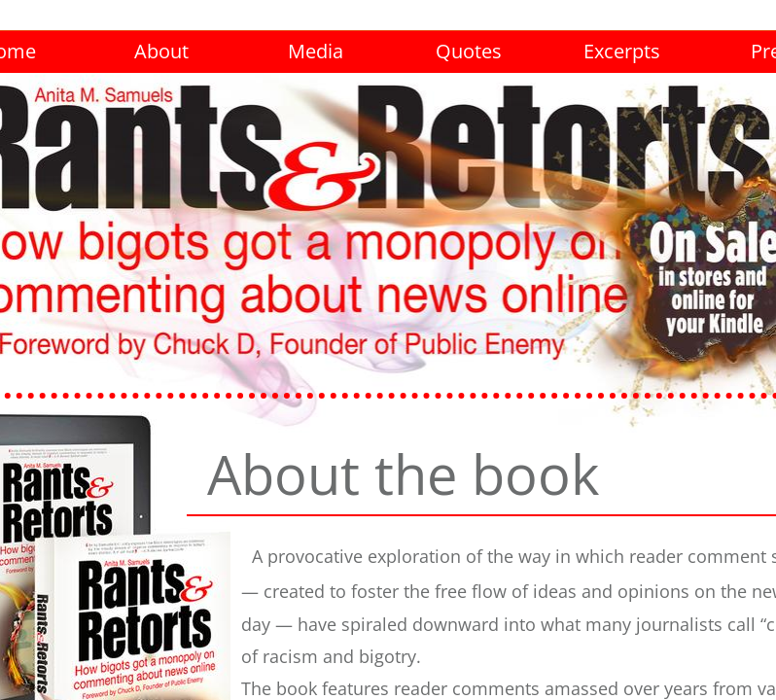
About (161, 51)
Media (316, 51)
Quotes (469, 51)
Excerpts (622, 51)
